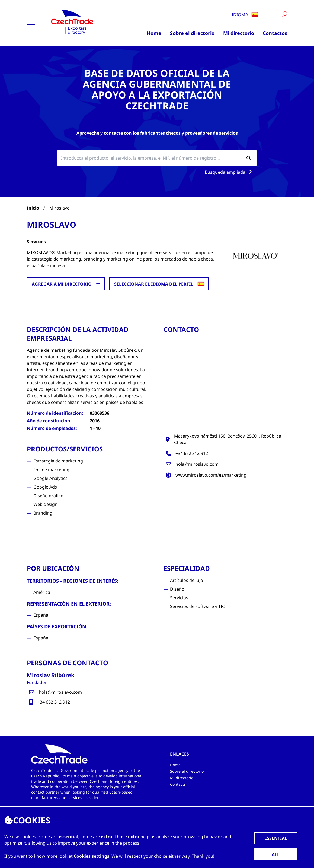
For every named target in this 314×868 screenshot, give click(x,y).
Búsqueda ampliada (229, 172)
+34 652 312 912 (192, 453)
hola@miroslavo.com (197, 464)
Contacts (178, 784)
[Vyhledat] (284, 15)
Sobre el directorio (192, 33)
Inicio (33, 208)
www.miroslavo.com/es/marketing (211, 475)
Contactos (275, 33)
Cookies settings (92, 856)
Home (154, 33)
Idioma (245, 15)
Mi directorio (239, 33)
